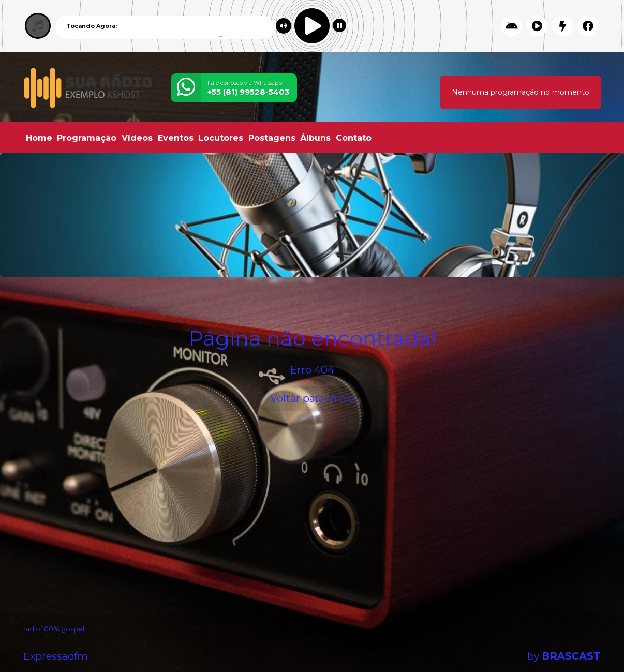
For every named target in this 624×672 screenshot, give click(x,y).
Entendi (584, 638)
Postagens (272, 138)
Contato (354, 138)
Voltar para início (312, 398)
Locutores (221, 138)
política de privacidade (423, 646)
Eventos (176, 138)
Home (39, 138)
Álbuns (315, 138)
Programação (87, 138)
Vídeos (137, 138)
